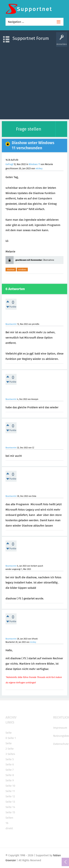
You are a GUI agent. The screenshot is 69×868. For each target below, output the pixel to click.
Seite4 (11, 754)
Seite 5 (10, 759)
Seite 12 (10, 796)
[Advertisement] (34, 81)
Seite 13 (10, 802)
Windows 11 (34, 164)
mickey (39, 169)
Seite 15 (10, 812)
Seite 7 (10, 770)
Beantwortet (11, 324)
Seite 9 (10, 780)
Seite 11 (10, 791)
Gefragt (9, 164)
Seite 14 (10, 807)
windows (22, 270)
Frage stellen (29, 129)
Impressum (60, 728)
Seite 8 (10, 775)
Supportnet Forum (31, 38)
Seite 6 (10, 764)
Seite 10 (10, 786)
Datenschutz (61, 744)
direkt (9, 828)
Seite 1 (12, 738)
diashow (11, 270)
